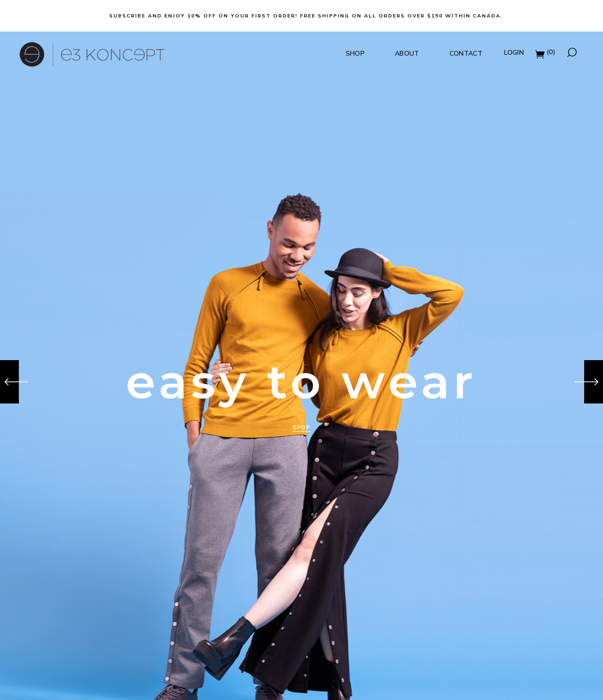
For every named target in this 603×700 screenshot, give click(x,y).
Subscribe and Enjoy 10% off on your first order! (204, 16)
